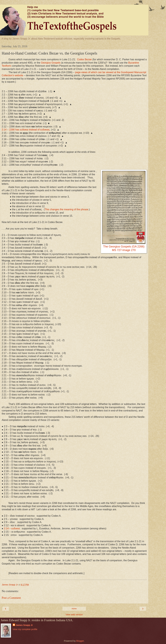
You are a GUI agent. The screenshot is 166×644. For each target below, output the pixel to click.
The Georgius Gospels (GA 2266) (124, 247)
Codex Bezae (84, 59)
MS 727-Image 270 (124, 250)
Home (74, 609)
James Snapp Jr (24, 625)
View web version (74, 615)
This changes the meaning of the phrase (66, 209)
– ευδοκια (12, 528)
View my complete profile (25, 629)
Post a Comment (11, 598)
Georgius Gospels (51, 63)
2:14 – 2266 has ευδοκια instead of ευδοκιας (26, 130)
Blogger (80, 641)
